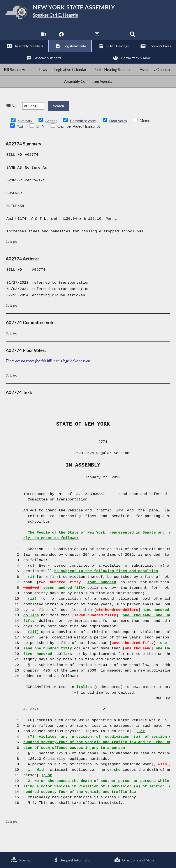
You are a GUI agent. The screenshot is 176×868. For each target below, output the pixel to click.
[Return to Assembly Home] (88, 13)
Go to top (12, 258)
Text (20, 143)
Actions (52, 137)
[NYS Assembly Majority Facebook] (61, 37)
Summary (25, 137)
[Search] (133, 37)
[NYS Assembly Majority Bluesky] (115, 37)
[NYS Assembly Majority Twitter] (79, 37)
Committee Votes (85, 137)
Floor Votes (121, 137)
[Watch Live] (43, 37)
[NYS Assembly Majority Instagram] (97, 37)
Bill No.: (12, 120)
